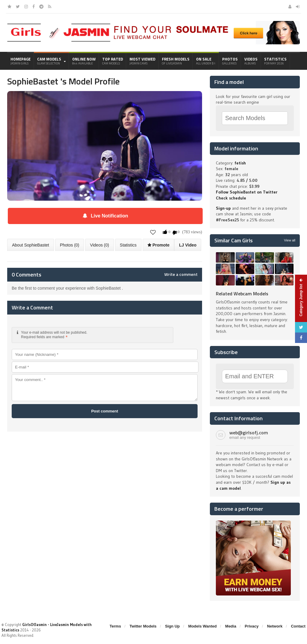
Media (231, 626)
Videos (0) (100, 245)
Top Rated (113, 61)
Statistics (275, 61)
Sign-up (223, 208)
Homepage (21, 61)
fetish (240, 163)
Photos (230, 61)
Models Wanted (203, 626)
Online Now (84, 61)
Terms (115, 626)
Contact (298, 626)
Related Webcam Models (242, 294)
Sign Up (172, 626)
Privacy (252, 626)
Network (275, 626)
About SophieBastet (31, 245)
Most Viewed (142, 61)
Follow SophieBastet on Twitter (247, 192)
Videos (251, 61)
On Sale (206, 61)
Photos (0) (70, 245)
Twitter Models (143, 626)
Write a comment (181, 274)
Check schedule (231, 198)
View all (290, 240)
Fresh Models (176, 61)
